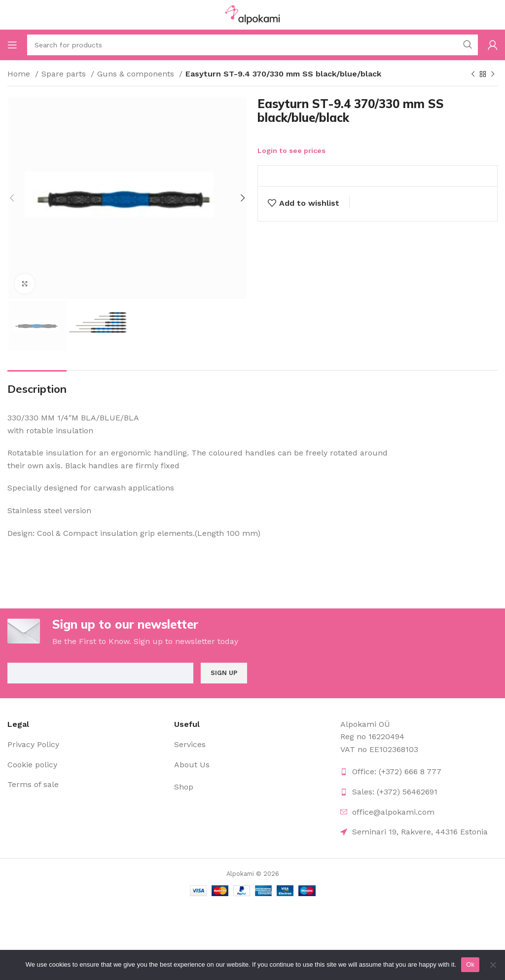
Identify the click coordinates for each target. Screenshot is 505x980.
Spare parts (65, 74)
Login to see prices (291, 151)
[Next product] (493, 75)
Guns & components (137, 74)
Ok (470, 964)
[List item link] (86, 745)
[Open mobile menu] (12, 45)
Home (20, 74)
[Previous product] (473, 75)
